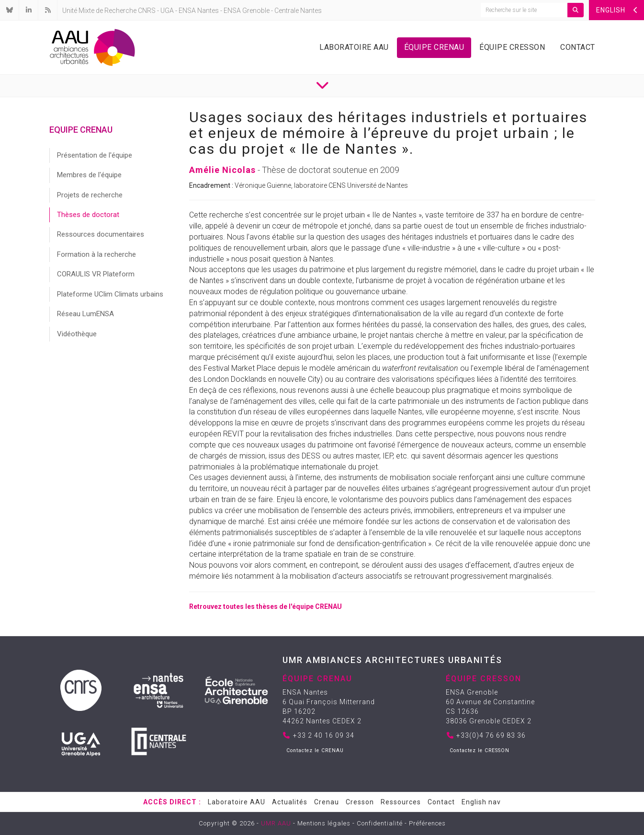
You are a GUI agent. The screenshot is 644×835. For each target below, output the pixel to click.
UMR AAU (276, 823)
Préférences (427, 823)
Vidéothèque (77, 334)
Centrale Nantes (298, 11)
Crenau (327, 802)
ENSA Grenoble (247, 11)
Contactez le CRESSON (480, 750)
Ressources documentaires (101, 234)
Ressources (401, 802)
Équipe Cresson (512, 47)
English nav (481, 802)
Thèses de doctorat (88, 215)
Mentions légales (324, 823)
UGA (167, 11)
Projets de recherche (90, 195)
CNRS (147, 11)
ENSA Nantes (199, 11)
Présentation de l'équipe (95, 155)
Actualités (290, 802)
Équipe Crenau (434, 47)
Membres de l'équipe (89, 175)
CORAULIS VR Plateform (96, 274)
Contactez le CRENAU (315, 750)
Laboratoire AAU (354, 47)
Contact (578, 47)
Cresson (360, 802)
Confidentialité (380, 823)
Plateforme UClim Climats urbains (110, 294)
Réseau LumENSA (85, 314)
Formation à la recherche (96, 254)
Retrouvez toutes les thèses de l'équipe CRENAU (266, 606)
